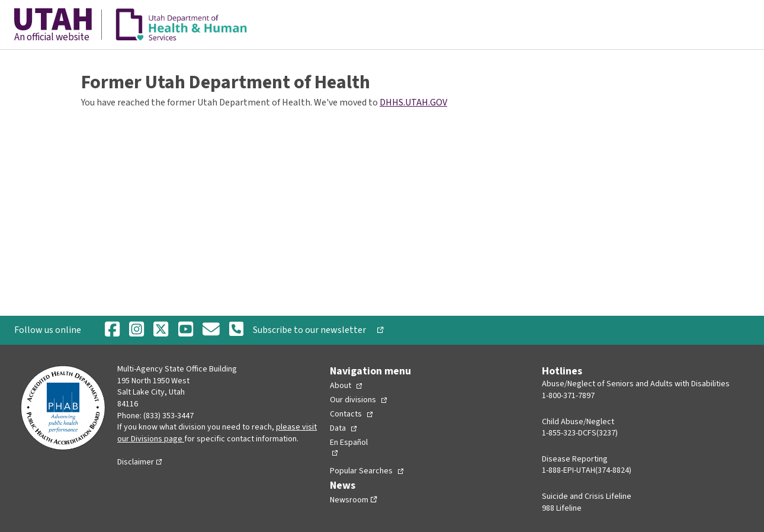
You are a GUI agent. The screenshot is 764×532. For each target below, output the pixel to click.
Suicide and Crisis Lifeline (587, 496)
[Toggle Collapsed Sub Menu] (346, 386)
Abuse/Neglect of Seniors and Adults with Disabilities (636, 384)
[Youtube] (186, 330)
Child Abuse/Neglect (578, 422)
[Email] (211, 330)
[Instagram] (137, 330)
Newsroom (349, 500)
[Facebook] (112, 330)
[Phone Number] (236, 330)
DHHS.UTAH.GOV (413, 102)
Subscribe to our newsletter (314, 330)
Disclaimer (136, 462)
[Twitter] (161, 330)
